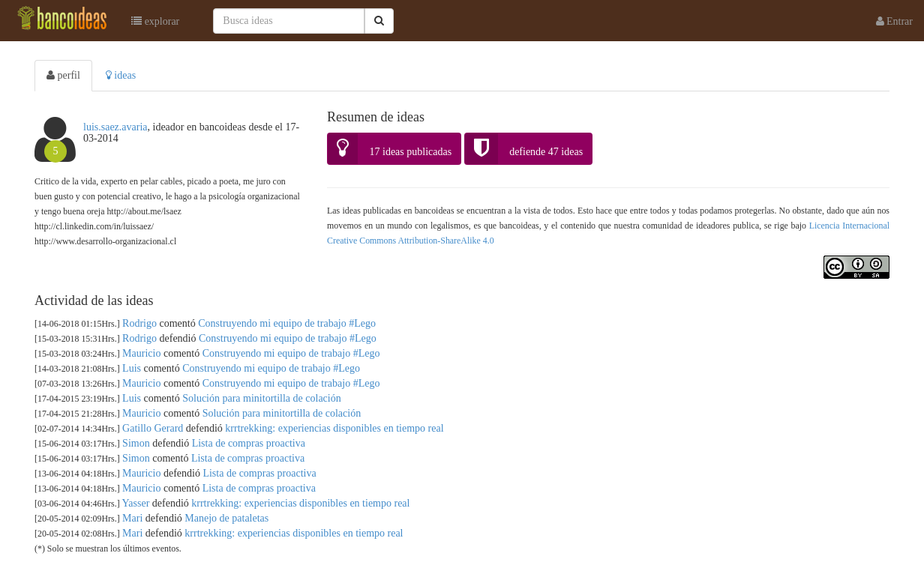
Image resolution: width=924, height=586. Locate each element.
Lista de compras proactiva (249, 443)
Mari (132, 518)
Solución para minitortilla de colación (262, 398)
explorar (155, 21)
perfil (63, 75)
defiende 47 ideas (524, 149)
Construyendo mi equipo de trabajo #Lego (287, 323)
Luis (132, 368)
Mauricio (141, 353)
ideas (121, 75)
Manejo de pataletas (226, 518)
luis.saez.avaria (115, 127)
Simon (136, 443)
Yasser (136, 503)
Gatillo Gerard (153, 428)
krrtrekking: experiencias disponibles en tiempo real (334, 428)
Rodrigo (139, 323)
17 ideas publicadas (390, 149)
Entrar (894, 21)
